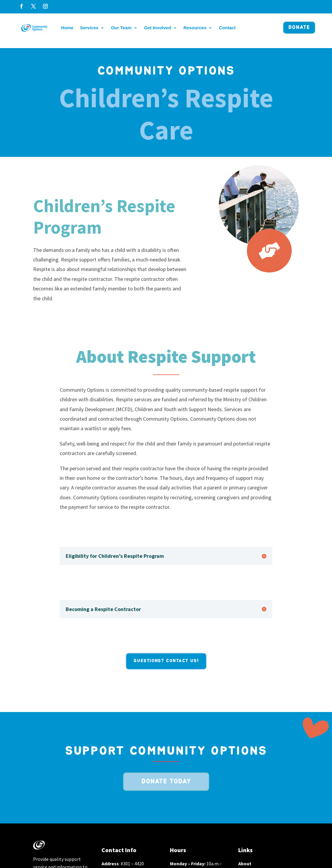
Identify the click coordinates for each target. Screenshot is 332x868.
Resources (195, 28)
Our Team (121, 28)
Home (67, 28)
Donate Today (166, 782)
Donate (299, 27)
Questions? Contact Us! (166, 661)
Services (89, 28)
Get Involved (158, 28)
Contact (227, 28)
